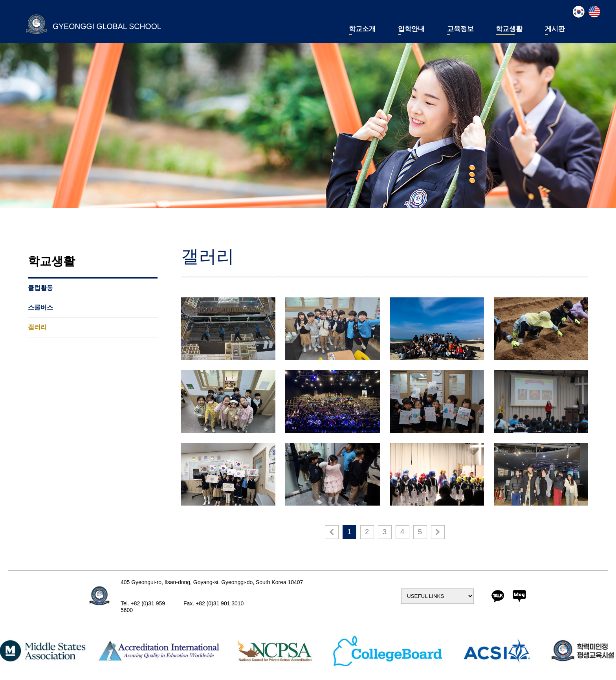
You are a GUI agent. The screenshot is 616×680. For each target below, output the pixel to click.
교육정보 (460, 29)
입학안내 (411, 29)
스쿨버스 (40, 308)
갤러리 (37, 327)
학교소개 (362, 29)
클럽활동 (40, 288)
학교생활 (509, 29)
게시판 (555, 29)
